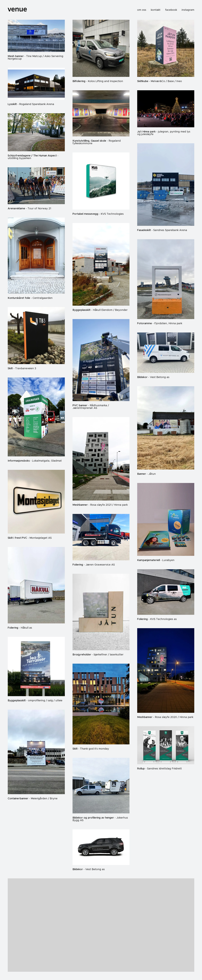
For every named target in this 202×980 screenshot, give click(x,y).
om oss (142, 10)
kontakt (156, 10)
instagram (188, 10)
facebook (171, 10)
